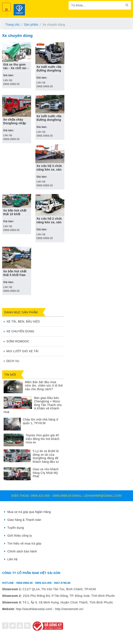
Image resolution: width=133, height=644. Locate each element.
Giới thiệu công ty (18, 536)
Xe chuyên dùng (20, 331)
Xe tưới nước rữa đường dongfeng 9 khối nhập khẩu (49, 120)
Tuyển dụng (14, 528)
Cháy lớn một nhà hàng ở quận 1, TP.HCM (40, 421)
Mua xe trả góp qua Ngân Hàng (27, 512)
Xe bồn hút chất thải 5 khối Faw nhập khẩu (15, 275)
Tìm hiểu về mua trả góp (23, 543)
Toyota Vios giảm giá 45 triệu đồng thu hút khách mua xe (43, 439)
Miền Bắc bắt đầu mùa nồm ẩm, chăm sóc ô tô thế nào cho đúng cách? (44, 386)
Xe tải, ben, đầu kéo (23, 321)
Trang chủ (13, 25)
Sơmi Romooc (18, 341)
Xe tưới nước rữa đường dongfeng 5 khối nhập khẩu (49, 70)
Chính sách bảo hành (21, 551)
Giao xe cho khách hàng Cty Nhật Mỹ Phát (46, 473)
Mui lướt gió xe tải (22, 351)
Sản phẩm (31, 25)
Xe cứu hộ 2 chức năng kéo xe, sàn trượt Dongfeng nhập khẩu (49, 224)
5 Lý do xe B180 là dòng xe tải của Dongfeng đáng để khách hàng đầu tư (46, 456)
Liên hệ (11, 559)
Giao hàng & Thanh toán (23, 520)
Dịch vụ (13, 361)
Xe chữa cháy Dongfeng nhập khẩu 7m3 (15, 123)
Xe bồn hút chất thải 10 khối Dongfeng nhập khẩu (15, 216)
